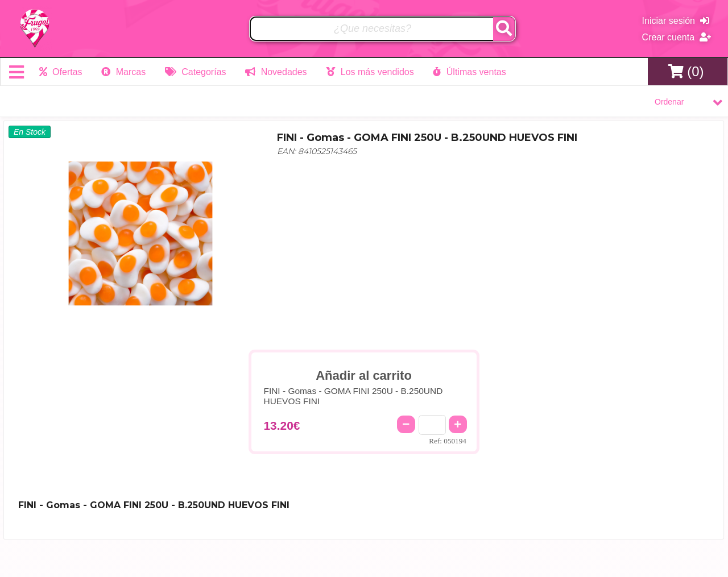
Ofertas (61, 72)
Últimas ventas (469, 72)
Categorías (196, 72)
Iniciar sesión (676, 21)
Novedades (276, 72)
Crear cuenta (677, 37)
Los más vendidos (370, 72)
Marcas (123, 72)
